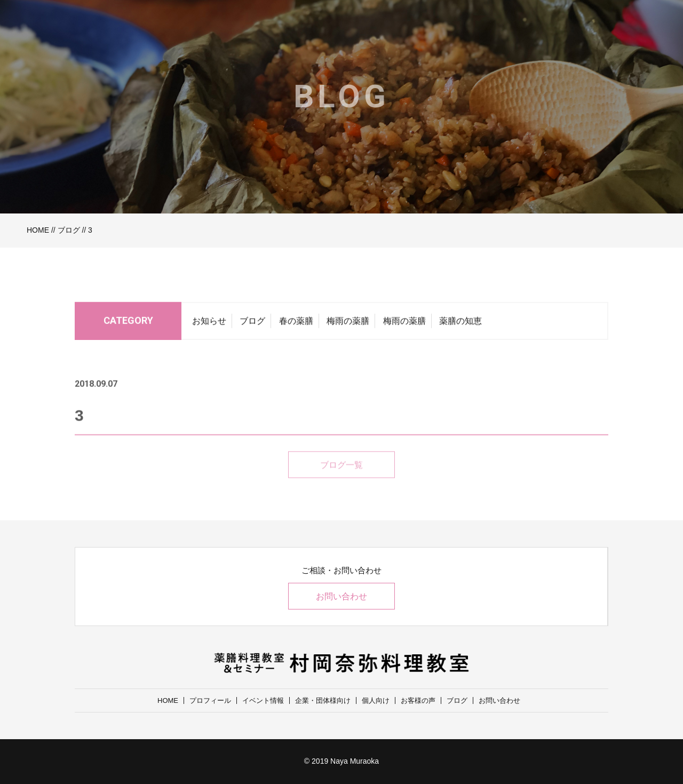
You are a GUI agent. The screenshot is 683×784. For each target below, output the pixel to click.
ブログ (69, 230)
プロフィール (210, 700)
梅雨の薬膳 (348, 323)
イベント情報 (263, 700)
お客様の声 (418, 700)
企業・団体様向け (323, 700)
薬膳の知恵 (460, 323)
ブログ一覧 (341, 476)
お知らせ (209, 323)
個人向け (376, 700)
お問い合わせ (341, 596)
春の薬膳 (296, 323)
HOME (38, 230)
